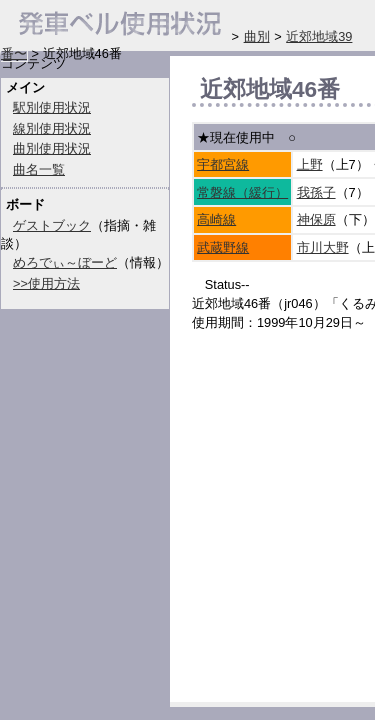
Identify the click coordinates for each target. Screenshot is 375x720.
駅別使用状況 (52, 107)
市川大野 (323, 247)
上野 (310, 164)
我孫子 (316, 192)
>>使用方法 (46, 283)
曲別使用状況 (52, 148)
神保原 (316, 219)
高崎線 (216, 219)
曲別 (257, 36)
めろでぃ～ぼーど (65, 262)
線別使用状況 (52, 128)
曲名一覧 (39, 169)
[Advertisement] (283, 578)
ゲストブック (52, 225)
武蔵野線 (223, 247)
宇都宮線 (223, 164)
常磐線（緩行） (242, 192)
